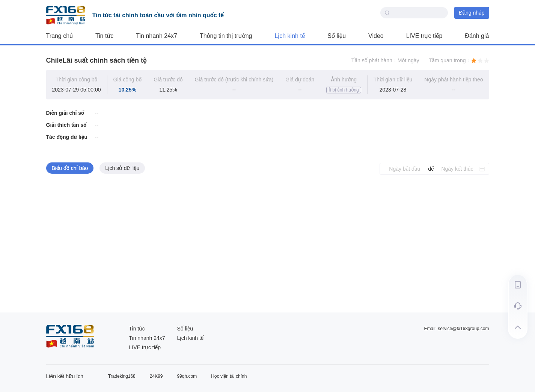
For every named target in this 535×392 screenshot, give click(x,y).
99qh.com (187, 376)
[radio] (474, 60)
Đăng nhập (472, 13)
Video (376, 36)
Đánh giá (477, 36)
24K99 (156, 376)
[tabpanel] (268, 244)
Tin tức (104, 36)
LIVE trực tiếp (424, 36)
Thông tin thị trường (226, 36)
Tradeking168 (122, 376)
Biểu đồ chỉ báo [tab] (70, 168)
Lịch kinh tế (290, 36)
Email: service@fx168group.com (457, 329)
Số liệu (337, 36)
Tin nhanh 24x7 (157, 36)
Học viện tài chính (229, 376)
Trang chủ (60, 36)
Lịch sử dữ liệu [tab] (122, 168)
